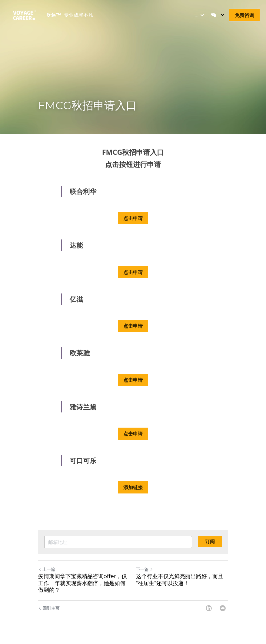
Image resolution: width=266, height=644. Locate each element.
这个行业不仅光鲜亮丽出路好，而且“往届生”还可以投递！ (180, 579)
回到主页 (49, 607)
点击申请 (133, 218)
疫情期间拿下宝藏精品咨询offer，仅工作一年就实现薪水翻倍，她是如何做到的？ (83, 583)
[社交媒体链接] (214, 15)
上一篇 (47, 569)
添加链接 (133, 487)
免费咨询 (244, 15)
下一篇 (145, 569)
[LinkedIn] (209, 607)
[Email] (223, 607)
